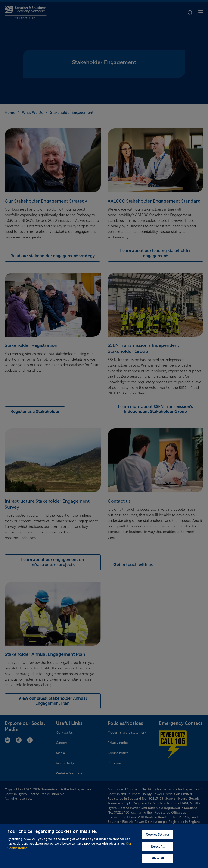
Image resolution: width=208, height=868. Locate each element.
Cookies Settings (158, 835)
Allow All (158, 858)
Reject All (158, 847)
